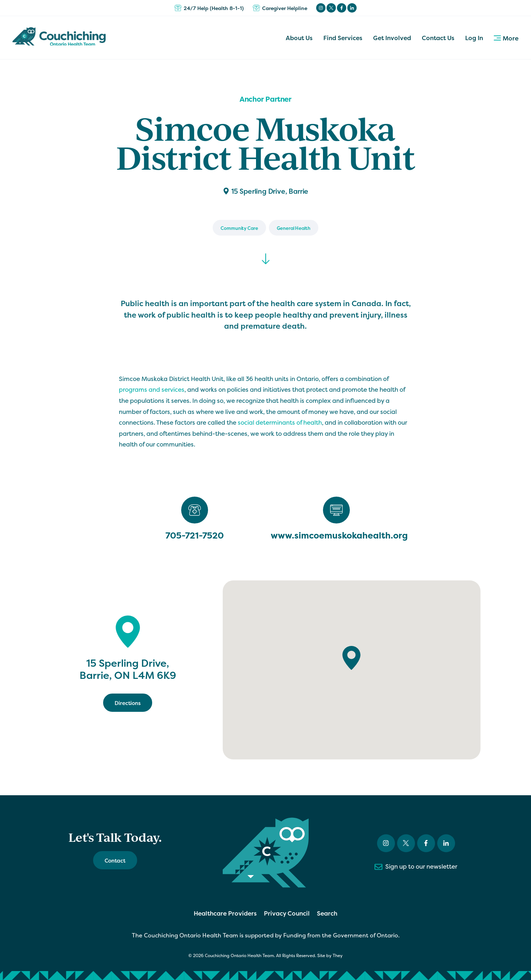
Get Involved (392, 38)
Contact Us (438, 38)
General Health (294, 228)
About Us (299, 38)
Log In (474, 38)
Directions (128, 703)
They (338, 956)
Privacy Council (287, 913)
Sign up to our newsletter (416, 867)
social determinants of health (280, 422)
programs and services (152, 389)
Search (327, 913)
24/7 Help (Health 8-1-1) (209, 8)
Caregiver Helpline (280, 8)
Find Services (343, 38)
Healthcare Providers (225, 913)
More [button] (506, 38)
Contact (115, 861)
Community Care (239, 228)
